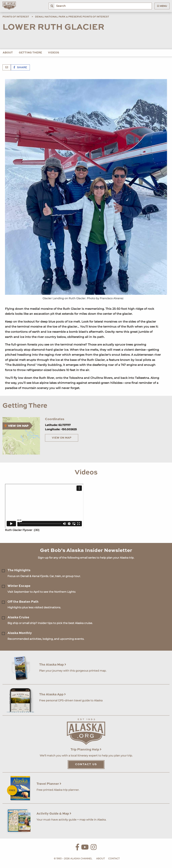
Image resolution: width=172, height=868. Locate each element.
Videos (54, 53)
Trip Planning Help (86, 750)
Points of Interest (16, 17)
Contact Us (86, 764)
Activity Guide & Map (54, 814)
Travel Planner (49, 784)
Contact (114, 859)
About (8, 53)
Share (20, 68)
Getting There (30, 53)
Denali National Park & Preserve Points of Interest (72, 17)
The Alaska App (52, 694)
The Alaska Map (53, 665)
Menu (162, 6)
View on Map (62, 438)
